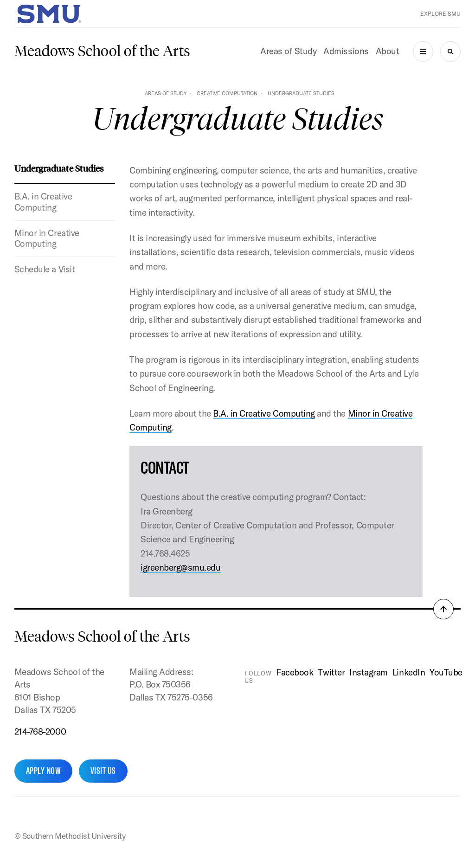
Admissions (346, 51)
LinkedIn (409, 672)
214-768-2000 (40, 732)
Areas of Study (288, 51)
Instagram (369, 672)
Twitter (331, 672)
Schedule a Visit (45, 269)
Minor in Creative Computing (47, 238)
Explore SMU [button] (440, 14)
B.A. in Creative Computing (43, 202)
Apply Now (43, 771)
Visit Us (103, 771)
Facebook (295, 672)
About (388, 51)
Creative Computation (227, 93)
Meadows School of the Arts (102, 51)
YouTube (446, 672)
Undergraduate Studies (59, 168)
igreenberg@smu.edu (180, 567)
